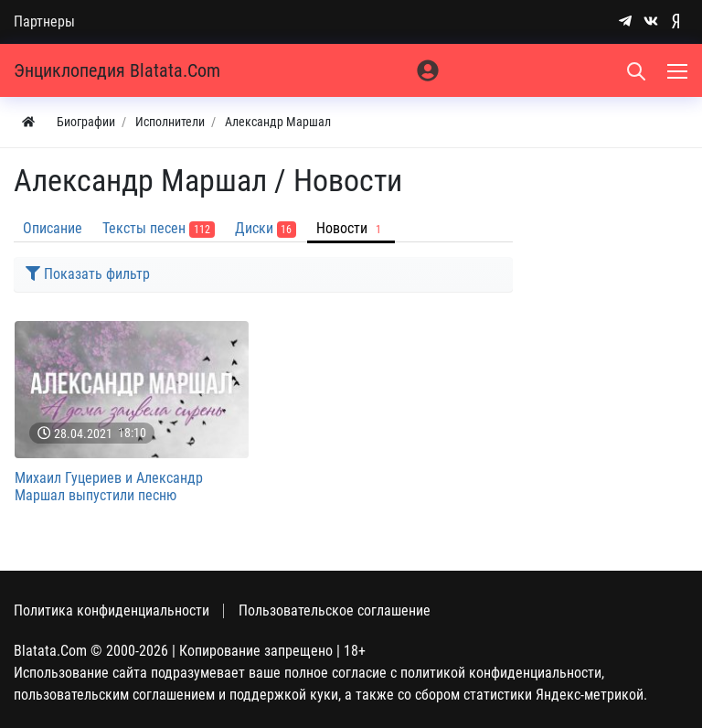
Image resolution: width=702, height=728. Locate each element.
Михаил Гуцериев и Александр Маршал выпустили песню (109, 487)
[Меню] (679, 70)
